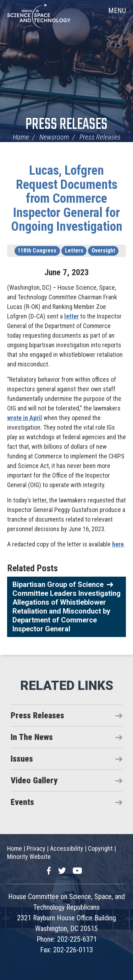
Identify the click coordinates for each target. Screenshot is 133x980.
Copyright (100, 848)
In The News (32, 737)
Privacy (36, 848)
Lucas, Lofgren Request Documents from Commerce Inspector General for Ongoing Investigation (67, 198)
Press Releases (66, 125)
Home (21, 137)
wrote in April (25, 418)
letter (71, 316)
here (118, 544)
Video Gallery (34, 780)
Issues (22, 759)
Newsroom (54, 137)
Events (22, 802)
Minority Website (29, 857)
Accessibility (67, 848)
